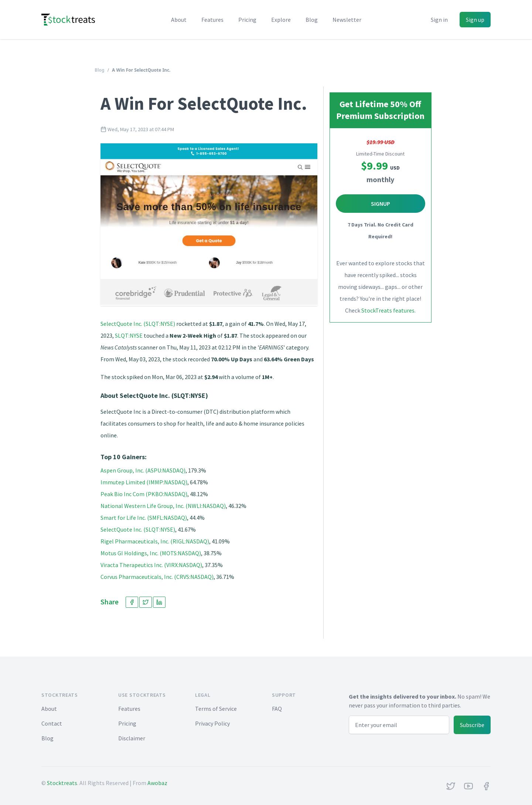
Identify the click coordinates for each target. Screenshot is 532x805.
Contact (52, 723)
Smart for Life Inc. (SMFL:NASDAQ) (144, 518)
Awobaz (157, 783)
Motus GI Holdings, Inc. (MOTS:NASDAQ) (151, 553)
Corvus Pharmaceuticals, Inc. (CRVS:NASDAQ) (157, 577)
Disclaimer (132, 738)
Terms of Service (216, 709)
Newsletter (347, 20)
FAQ (277, 709)
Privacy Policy (212, 723)
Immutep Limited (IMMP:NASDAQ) (144, 482)
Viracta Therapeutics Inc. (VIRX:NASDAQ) (151, 565)
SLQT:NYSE (129, 335)
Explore (281, 20)
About (179, 20)
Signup (381, 204)
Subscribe (472, 725)
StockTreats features (388, 310)
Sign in (439, 20)
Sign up (475, 20)
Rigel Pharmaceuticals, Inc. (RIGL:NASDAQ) (155, 541)
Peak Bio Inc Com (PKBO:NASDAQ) (144, 494)
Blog (312, 20)
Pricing (247, 20)
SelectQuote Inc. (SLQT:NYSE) (138, 324)
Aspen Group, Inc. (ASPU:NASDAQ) (143, 470)
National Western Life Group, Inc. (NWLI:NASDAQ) (163, 506)
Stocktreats (62, 783)
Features (212, 20)
